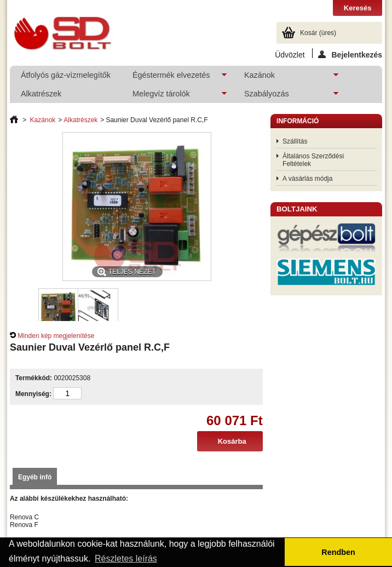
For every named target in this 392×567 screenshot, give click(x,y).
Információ (298, 121)
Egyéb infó (35, 477)
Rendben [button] (338, 552)
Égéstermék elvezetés (174, 78)
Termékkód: (34, 378)
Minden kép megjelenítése (56, 336)
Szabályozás (286, 96)
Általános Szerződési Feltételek (313, 160)
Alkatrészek (41, 94)
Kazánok (286, 78)
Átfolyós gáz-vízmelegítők (66, 75)
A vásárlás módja (307, 179)
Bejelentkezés (350, 54)
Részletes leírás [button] (126, 559)
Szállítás (295, 141)
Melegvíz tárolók (174, 96)
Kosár (318, 33)
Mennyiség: (33, 394)
